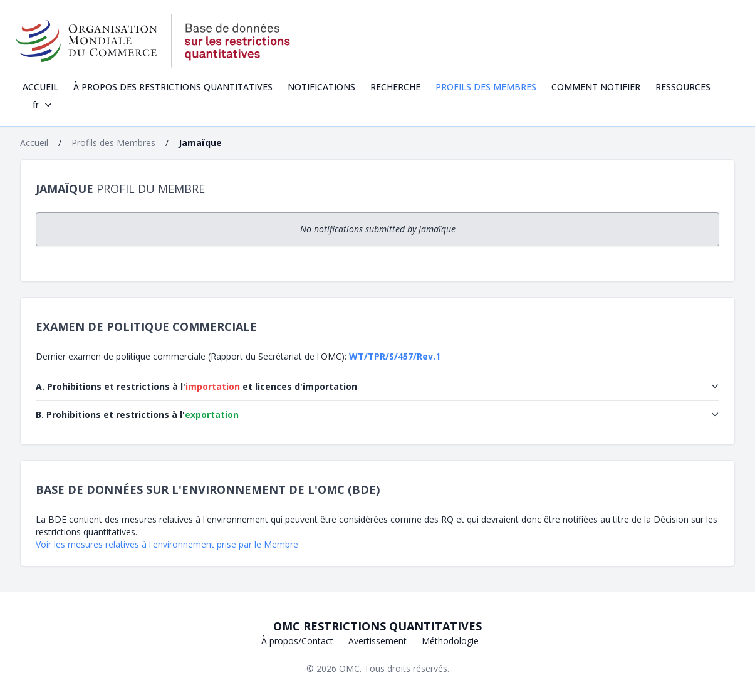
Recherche (395, 87)
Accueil (40, 87)
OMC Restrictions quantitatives (377, 626)
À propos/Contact (297, 641)
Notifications (321, 87)
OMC (349, 668)
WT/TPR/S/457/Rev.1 (395, 356)
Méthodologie (450, 641)
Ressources (683, 87)
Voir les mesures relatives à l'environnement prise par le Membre (167, 544)
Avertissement (377, 641)
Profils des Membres (486, 87)
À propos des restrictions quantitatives (173, 87)
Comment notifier (596, 87)
